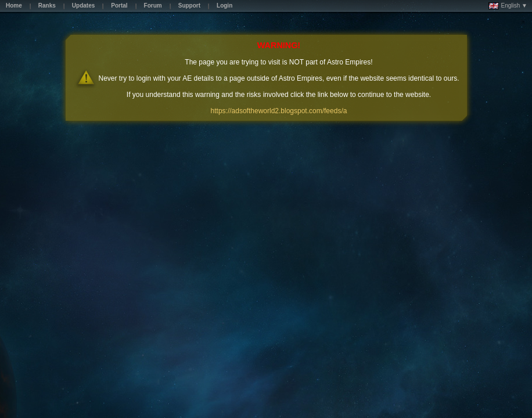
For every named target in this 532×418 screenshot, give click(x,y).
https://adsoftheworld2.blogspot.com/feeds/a (279, 111)
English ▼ (508, 6)
